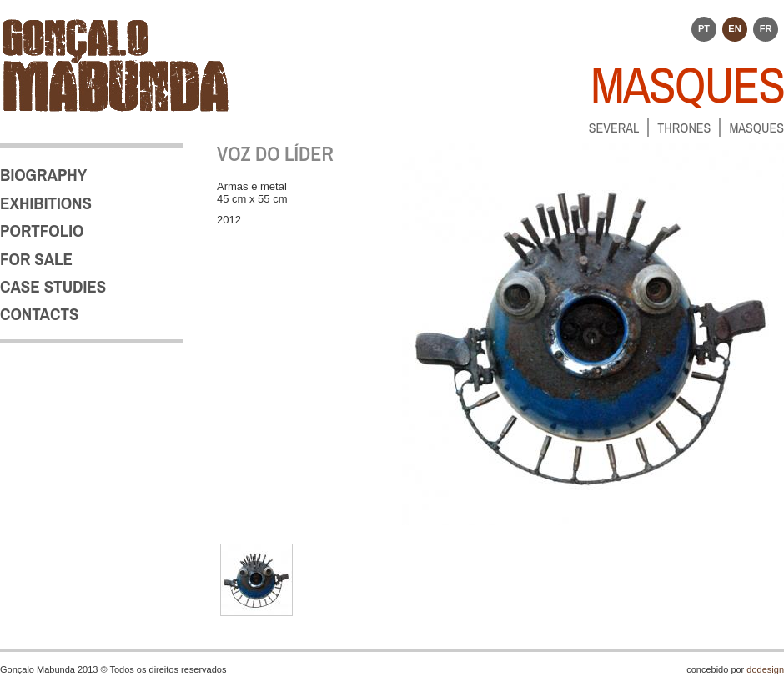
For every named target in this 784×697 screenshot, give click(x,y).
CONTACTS (39, 314)
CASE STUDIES (53, 286)
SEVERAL (614, 128)
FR (766, 28)
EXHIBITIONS (46, 203)
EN (734, 28)
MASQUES (756, 128)
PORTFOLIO (42, 231)
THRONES (684, 128)
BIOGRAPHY (43, 175)
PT (704, 28)
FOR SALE (36, 259)
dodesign (765, 669)
